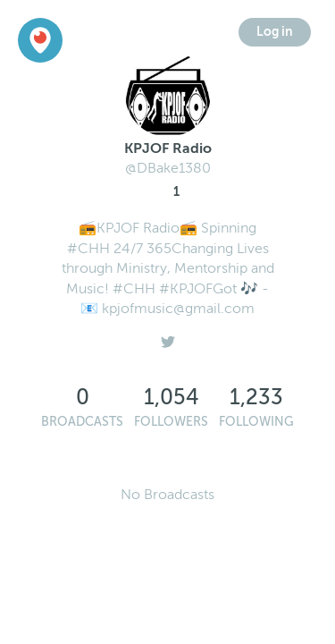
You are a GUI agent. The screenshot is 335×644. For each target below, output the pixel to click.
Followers (171, 422)
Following (256, 422)
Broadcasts (82, 422)
